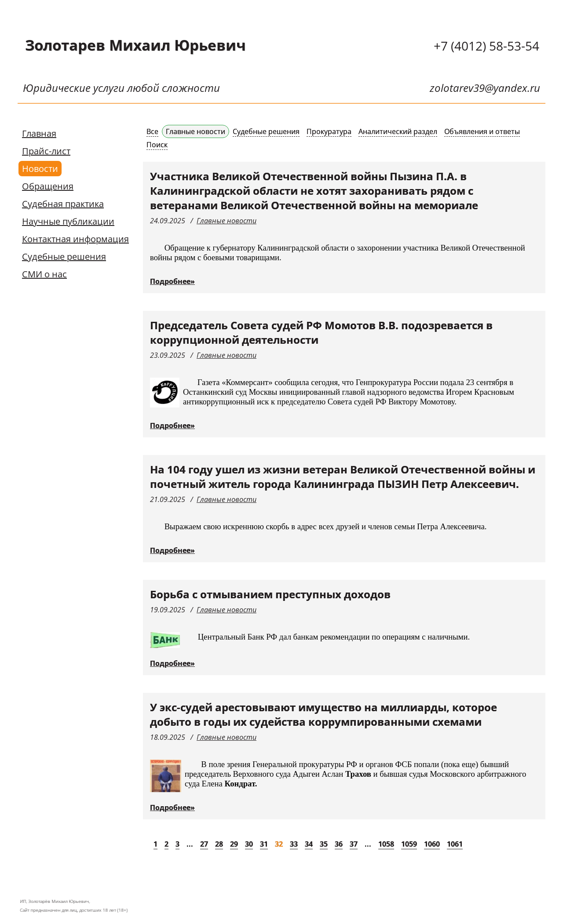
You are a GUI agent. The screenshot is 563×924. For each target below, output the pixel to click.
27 (204, 844)
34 (309, 844)
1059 (409, 844)
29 (234, 844)
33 (294, 844)
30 (249, 844)
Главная (39, 133)
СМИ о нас (44, 274)
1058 (386, 844)
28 (219, 844)
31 (264, 844)
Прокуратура (329, 131)
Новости (40, 169)
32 (279, 844)
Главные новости (196, 131)
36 (339, 844)
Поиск (157, 145)
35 (324, 844)
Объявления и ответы (482, 131)
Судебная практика (63, 204)
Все (152, 131)
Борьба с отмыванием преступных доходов (270, 594)
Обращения (48, 186)
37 (354, 844)
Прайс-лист (46, 151)
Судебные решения (64, 256)
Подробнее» (172, 281)
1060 (432, 844)
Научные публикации (68, 221)
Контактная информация (75, 239)
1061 (455, 844)
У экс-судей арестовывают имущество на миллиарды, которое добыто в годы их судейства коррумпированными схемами (324, 714)
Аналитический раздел (398, 131)
